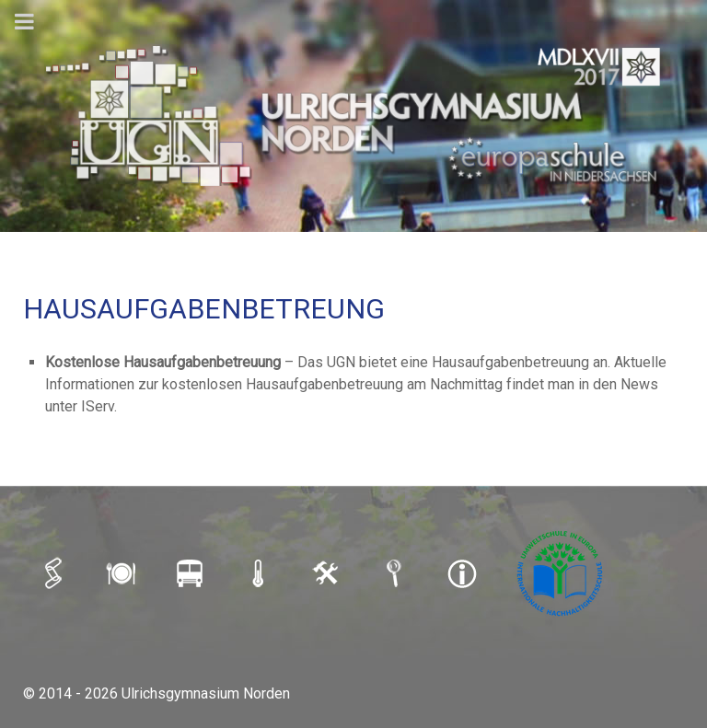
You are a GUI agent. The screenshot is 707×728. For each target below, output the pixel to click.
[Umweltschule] (562, 572)
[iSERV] (55, 572)
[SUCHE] (396, 572)
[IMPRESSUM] (464, 572)
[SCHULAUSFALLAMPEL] (260, 572)
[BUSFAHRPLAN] (191, 572)
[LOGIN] (328, 572)
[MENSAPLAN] (123, 572)
